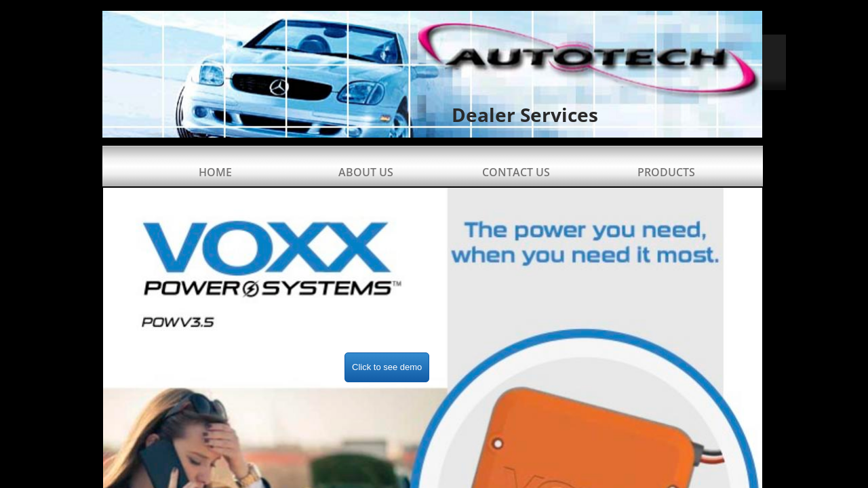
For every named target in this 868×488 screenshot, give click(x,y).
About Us (366, 172)
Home (215, 172)
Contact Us (516, 172)
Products (666, 172)
